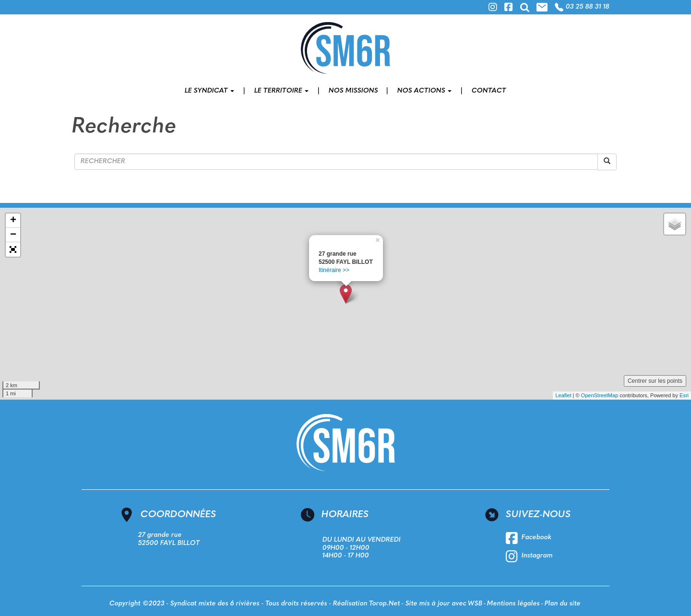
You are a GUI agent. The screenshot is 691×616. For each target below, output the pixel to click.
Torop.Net (385, 604)
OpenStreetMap (600, 395)
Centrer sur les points (655, 381)
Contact (489, 91)
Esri (684, 395)
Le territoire (281, 91)
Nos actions (424, 91)
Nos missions (353, 91)
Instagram (529, 557)
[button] (13, 249)
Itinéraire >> (334, 270)
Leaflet (563, 395)
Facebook (529, 538)
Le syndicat (209, 91)
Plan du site (563, 604)
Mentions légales (513, 604)
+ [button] (13, 221)
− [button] (13, 235)
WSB (475, 604)
